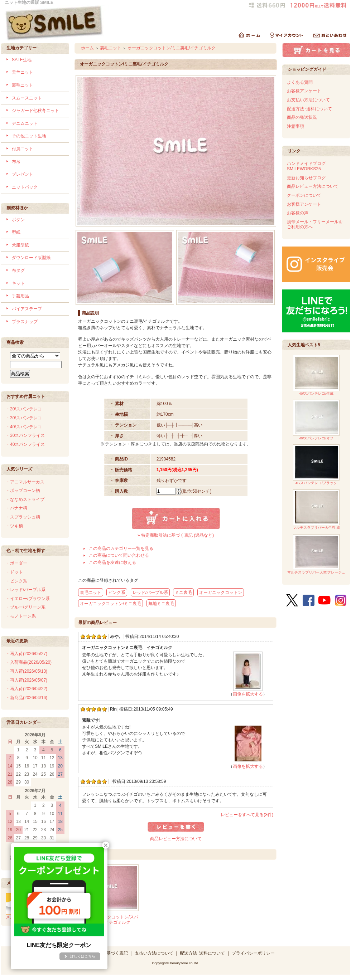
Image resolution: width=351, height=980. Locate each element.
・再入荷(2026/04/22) (27, 689)
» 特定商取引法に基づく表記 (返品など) (176, 535)
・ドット (14, 572)
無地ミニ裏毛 (161, 604)
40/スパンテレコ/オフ (316, 420)
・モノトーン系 (21, 616)
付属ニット (23, 149)
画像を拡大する (248, 694)
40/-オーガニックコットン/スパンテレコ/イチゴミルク (108, 920)
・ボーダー (16, 563)
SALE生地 (22, 60)
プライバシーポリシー (253, 953)
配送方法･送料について (309, 109)
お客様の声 (298, 213)
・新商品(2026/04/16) (27, 698)
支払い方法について (154, 953)
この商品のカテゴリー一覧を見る (121, 548)
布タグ (18, 270)
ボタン (18, 220)
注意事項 (295, 126)
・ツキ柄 (14, 526)
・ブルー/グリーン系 (26, 607)
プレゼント (23, 174)
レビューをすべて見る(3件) (247, 815)
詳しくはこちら (83, 956)
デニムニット (25, 123)
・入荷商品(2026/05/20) (29, 662)
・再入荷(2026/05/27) (27, 654)
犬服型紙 (20, 245)
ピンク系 (117, 593)
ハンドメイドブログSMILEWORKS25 (306, 166)
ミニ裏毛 (183, 593)
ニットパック (25, 187)
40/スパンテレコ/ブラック (316, 465)
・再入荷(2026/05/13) (27, 671)
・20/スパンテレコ (24, 409)
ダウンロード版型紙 (31, 258)
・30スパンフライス (25, 435)
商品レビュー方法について (176, 839)
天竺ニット (23, 72)
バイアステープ (27, 309)
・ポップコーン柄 (23, 491)
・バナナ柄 (16, 508)
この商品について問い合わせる (119, 555)
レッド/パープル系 (150, 593)
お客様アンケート (304, 91)
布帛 (16, 162)
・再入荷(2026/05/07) (27, 680)
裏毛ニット (23, 85)
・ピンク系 (16, 581)
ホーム (87, 48)
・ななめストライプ (25, 499)
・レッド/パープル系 (26, 590)
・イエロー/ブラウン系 (28, 599)
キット (18, 283)
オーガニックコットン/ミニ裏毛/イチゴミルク (172, 48)
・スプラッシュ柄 (23, 517)
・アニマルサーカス (25, 482)
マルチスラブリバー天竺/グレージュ (316, 554)
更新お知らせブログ (306, 178)
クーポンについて (304, 195)
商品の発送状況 (302, 117)
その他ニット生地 (29, 136)
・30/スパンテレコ (24, 418)
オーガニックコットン (221, 593)
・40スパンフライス (25, 444)
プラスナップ (25, 322)
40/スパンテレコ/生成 (316, 375)
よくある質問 (300, 82)
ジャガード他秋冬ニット (35, 111)
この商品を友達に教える (112, 562)
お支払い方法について (308, 100)
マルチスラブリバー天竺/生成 (316, 510)
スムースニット (27, 98)
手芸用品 (20, 296)
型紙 (16, 232)
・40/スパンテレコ (24, 427)
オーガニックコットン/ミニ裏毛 (110, 604)
